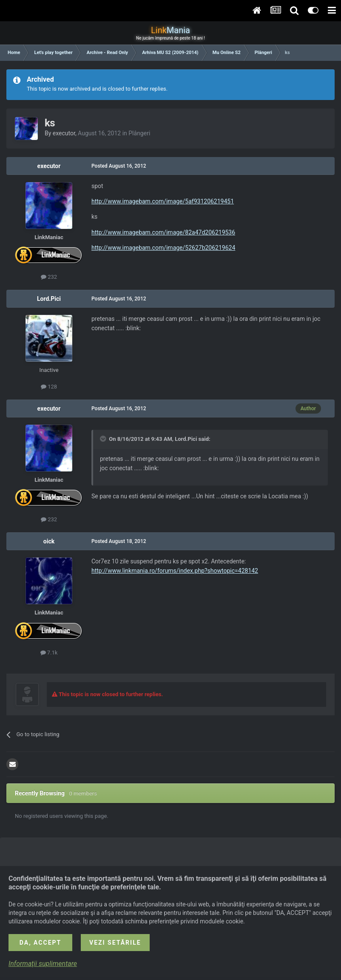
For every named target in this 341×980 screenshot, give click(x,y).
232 (49, 277)
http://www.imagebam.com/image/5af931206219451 (163, 201)
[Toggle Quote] (104, 439)
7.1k (49, 653)
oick (49, 541)
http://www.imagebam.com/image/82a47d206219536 (163, 232)
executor (64, 133)
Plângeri (139, 133)
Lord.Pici (49, 299)
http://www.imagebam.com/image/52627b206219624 (163, 248)
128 (49, 387)
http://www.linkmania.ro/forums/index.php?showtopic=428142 (175, 571)
